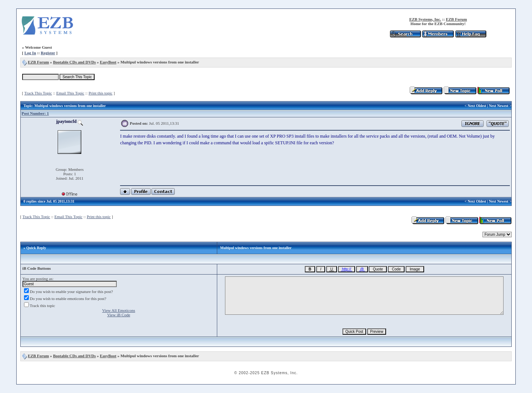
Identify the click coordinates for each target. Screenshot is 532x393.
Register (48, 53)
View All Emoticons (119, 310)
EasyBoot (108, 62)
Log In (30, 53)
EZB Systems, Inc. (425, 19)
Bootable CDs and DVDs (75, 62)
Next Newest (499, 106)
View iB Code (119, 315)
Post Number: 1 (35, 113)
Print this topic (101, 93)
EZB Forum (456, 19)
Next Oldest (477, 106)
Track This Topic (38, 93)
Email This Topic (70, 93)
